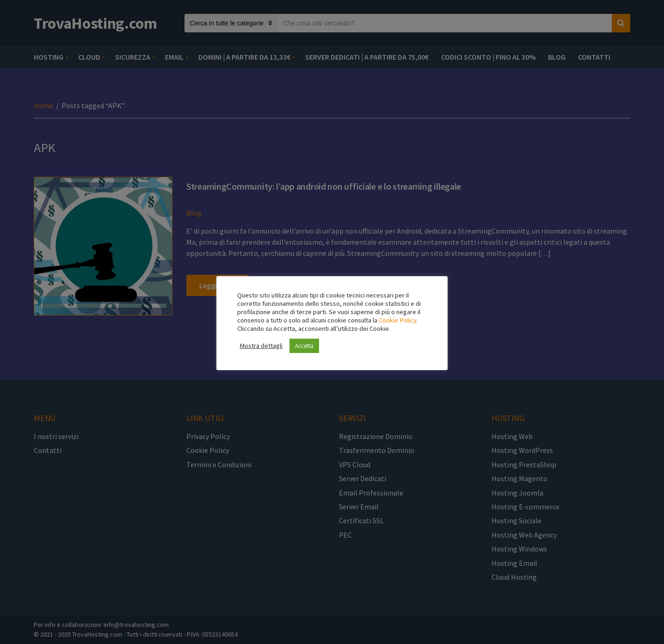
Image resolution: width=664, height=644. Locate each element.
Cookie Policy (397, 320)
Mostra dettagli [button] (261, 346)
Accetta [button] (304, 346)
